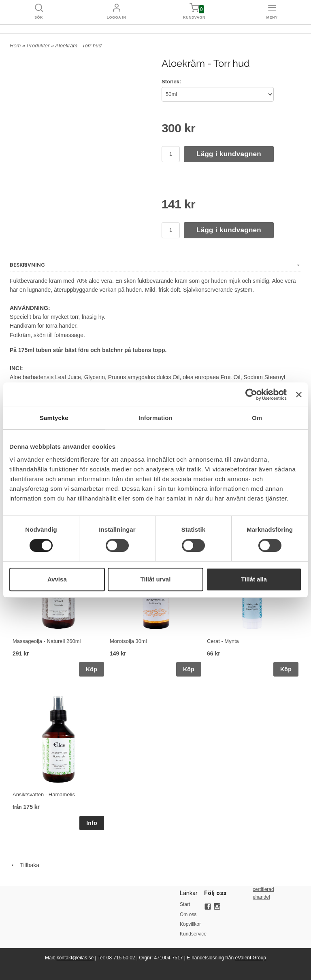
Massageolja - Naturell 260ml (47, 641)
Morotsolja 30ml (128, 641)
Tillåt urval (156, 579)
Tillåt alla (254, 579)
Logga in (117, 17)
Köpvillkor (190, 924)
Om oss (188, 914)
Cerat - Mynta (223, 641)
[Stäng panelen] (299, 395)
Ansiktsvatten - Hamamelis (44, 794)
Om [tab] (257, 418)
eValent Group (251, 958)
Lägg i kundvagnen (229, 154)
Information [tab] (155, 418)
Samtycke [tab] (54, 418)
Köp (92, 669)
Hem (15, 46)
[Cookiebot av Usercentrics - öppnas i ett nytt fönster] (251, 395)
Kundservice (192, 934)
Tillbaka (24, 865)
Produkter (39, 46)
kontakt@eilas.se (75, 958)
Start (185, 904)
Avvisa (57, 579)
